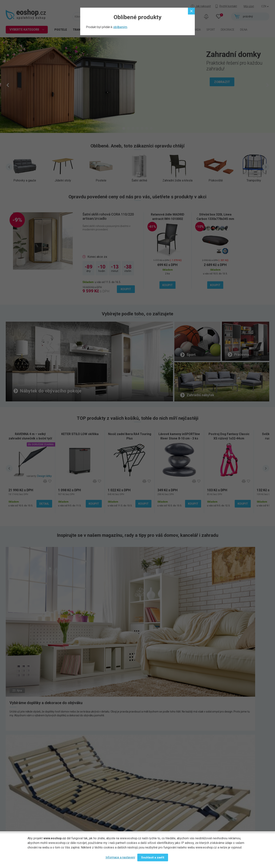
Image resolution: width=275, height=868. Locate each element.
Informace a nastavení (120, 857)
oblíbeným (120, 27)
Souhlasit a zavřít (153, 857)
